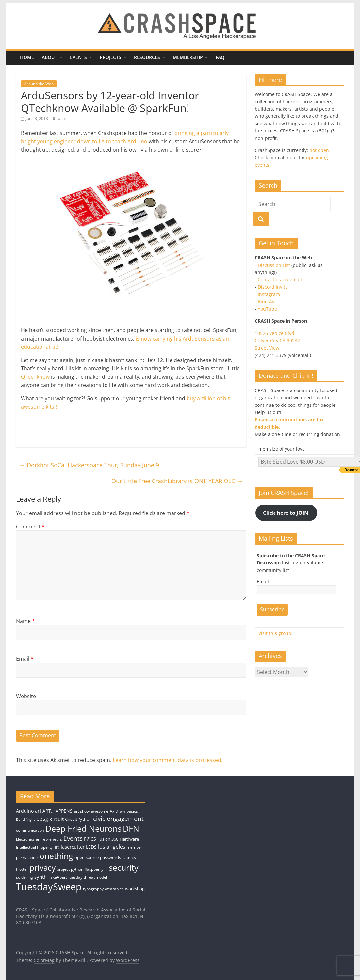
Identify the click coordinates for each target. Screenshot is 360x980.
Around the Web (39, 84)
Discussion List (274, 265)
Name (25, 621)
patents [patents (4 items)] (129, 857)
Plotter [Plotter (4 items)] (22, 869)
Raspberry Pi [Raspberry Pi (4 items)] (96, 869)
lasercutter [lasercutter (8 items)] (73, 847)
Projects (110, 57)
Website (26, 696)
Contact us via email (280, 279)
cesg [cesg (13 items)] (42, 819)
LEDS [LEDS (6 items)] (91, 847)
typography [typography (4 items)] (93, 889)
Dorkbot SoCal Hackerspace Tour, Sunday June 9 (89, 465)
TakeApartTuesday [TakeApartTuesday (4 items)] (65, 877)
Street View (267, 348)
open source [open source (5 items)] (87, 857)
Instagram (269, 294)
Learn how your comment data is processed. (168, 760)
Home (27, 57)
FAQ (220, 57)
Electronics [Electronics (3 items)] (25, 839)
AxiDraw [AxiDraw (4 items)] (117, 811)
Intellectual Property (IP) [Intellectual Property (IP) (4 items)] (38, 847)
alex (62, 119)
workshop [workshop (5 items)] (135, 889)
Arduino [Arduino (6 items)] (25, 811)
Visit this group (275, 633)
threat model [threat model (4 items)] (95, 877)
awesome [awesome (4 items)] (100, 811)
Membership (188, 57)
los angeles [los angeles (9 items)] (112, 847)
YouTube (267, 309)
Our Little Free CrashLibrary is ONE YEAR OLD (177, 481)
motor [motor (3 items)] (33, 858)
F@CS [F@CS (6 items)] (90, 839)
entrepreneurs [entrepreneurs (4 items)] (49, 839)
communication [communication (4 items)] (30, 830)
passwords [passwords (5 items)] (110, 857)
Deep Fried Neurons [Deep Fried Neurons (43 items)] (83, 828)
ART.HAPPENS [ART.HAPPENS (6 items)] (57, 811)
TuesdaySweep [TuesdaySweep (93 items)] (49, 887)
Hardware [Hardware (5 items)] (129, 839)
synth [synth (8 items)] (41, 877)
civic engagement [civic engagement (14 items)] (118, 818)
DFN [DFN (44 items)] (131, 828)
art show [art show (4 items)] (82, 811)
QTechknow (35, 377)
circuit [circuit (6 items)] (57, 819)
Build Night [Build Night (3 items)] (25, 819)
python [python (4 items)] (77, 869)
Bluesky (266, 302)
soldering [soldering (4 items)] (25, 877)
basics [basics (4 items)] (132, 811)
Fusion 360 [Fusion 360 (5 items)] (108, 839)
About (49, 57)
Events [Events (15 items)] (73, 838)
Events (78, 57)
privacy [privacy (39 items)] (42, 868)
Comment (30, 527)
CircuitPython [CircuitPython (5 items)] (78, 819)
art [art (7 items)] (38, 811)
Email (25, 659)
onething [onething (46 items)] (56, 856)
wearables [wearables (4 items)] (114, 889)
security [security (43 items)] (124, 867)
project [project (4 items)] (63, 869)
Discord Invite (273, 287)
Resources (147, 57)
